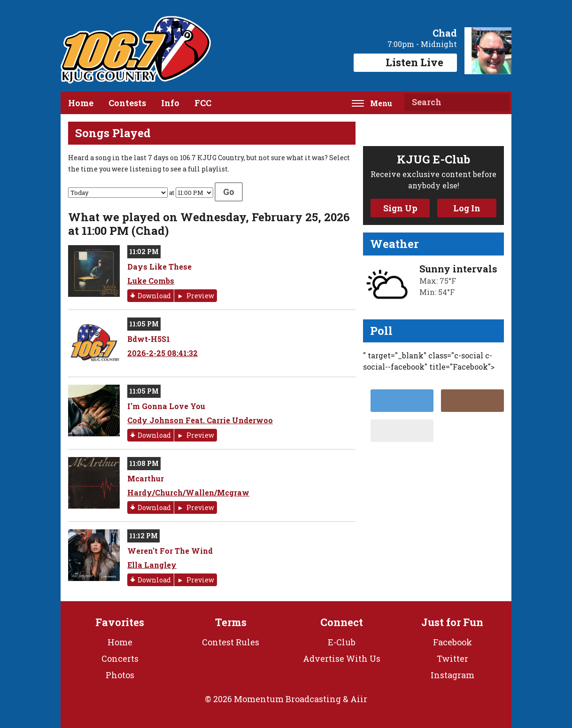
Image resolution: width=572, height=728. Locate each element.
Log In (467, 208)
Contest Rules (231, 642)
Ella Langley (152, 565)
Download (154, 296)
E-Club (342, 642)
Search (499, 102)
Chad (445, 33)
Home (81, 103)
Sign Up (400, 208)
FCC (203, 103)
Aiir (359, 699)
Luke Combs (151, 281)
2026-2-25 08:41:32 (162, 353)
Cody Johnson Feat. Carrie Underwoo (200, 420)
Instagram (452, 675)
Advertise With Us (342, 658)
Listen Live (405, 62)
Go (229, 192)
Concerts (120, 658)
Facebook (452, 642)
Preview (200, 296)
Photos (120, 675)
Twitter (452, 658)
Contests (127, 103)
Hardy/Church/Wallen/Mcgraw (188, 492)
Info (170, 103)
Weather (394, 244)
